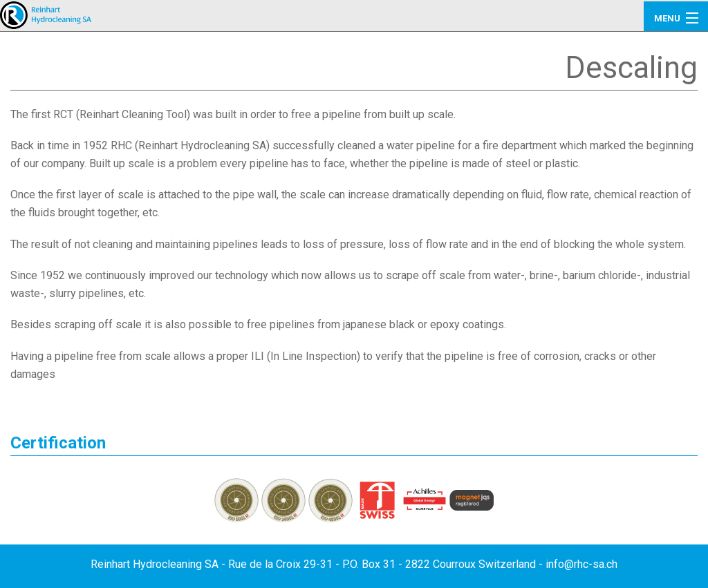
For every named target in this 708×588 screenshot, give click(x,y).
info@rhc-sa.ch (581, 564)
